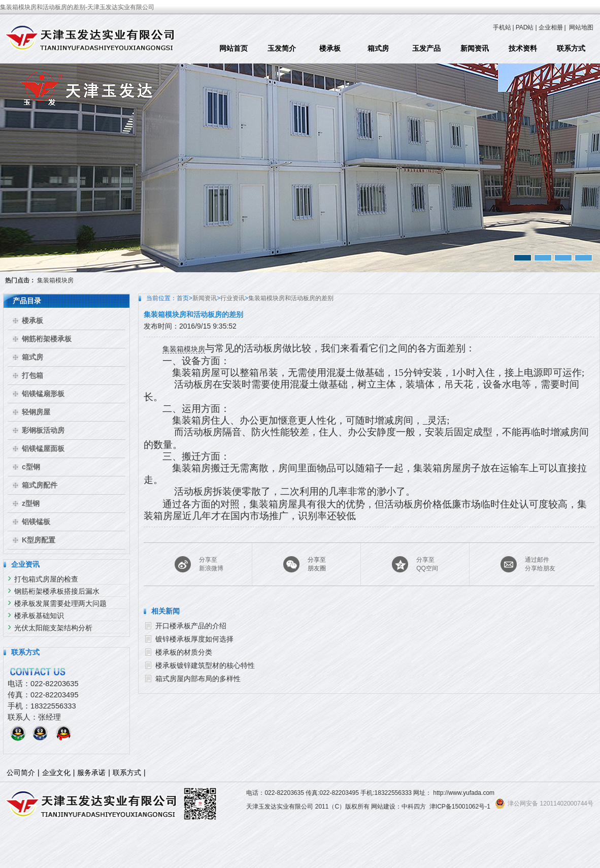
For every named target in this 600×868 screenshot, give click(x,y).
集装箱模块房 (55, 280)
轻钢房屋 (36, 412)
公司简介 (21, 773)
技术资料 (523, 48)
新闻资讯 (475, 48)
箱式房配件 (40, 485)
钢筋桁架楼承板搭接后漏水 (57, 591)
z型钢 (31, 503)
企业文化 (56, 773)
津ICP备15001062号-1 (460, 807)
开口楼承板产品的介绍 (191, 626)
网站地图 (581, 27)
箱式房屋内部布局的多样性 (198, 679)
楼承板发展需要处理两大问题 (60, 603)
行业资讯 (232, 298)
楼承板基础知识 (39, 616)
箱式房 (378, 48)
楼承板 (330, 48)
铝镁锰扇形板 (43, 394)
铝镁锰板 (36, 522)
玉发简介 (282, 48)
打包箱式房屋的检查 (46, 579)
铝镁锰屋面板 (43, 448)
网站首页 (234, 48)
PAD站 (525, 27)
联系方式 (571, 48)
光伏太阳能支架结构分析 (53, 628)
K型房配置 (39, 540)
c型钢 (31, 467)
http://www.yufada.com (464, 793)
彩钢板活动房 (43, 430)
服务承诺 (91, 773)
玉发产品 (426, 48)
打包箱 (32, 375)
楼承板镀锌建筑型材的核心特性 (205, 665)
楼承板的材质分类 (184, 652)
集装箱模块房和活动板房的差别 (291, 298)
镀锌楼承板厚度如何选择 (194, 639)
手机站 (502, 27)
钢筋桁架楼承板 (47, 339)
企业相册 (551, 27)
